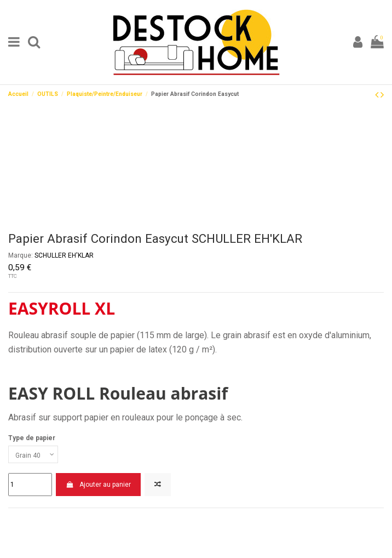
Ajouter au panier (98, 485)
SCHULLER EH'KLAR (64, 255)
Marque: (21, 255)
